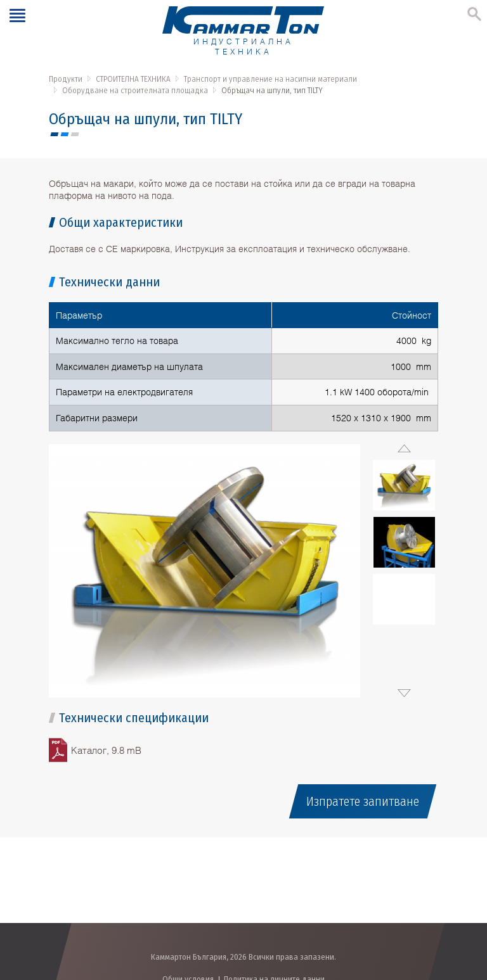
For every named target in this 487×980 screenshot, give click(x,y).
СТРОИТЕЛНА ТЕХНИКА (133, 79)
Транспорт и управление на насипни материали (270, 79)
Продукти (66, 79)
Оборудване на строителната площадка (135, 90)
